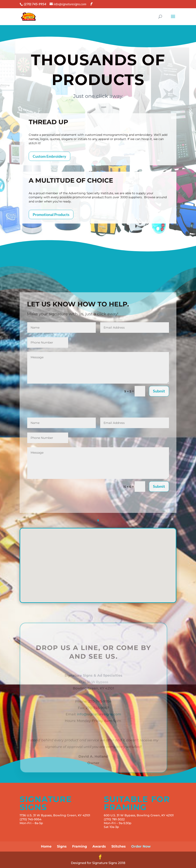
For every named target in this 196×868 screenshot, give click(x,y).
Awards (99, 846)
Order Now (141, 846)
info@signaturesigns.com (99, 718)
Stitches (119, 846)
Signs (62, 846)
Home (46, 846)
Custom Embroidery (49, 156)
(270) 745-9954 (30, 819)
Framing (80, 846)
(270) (108, 819)
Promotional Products (51, 214)
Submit (159, 391)
